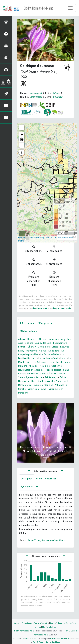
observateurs (28, 331)
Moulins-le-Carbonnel (51, 366)
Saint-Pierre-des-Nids (49, 381)
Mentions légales (49, 627)
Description (27, 478)
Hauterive (32, 350)
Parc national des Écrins (60, 638)
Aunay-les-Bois (43, 343)
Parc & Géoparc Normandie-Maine (35, 623)
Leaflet (21, 238)
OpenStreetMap (37, 238)
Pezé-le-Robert (53, 370)
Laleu (63, 358)
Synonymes (27, 486)
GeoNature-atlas (29, 638)
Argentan (66, 339)
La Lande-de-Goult (48, 358)
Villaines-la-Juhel (37, 389)
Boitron (22, 347)
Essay (21, 350)
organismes (46, 323)
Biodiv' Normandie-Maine (38, 8)
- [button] (22, 145)
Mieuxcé (33, 366)
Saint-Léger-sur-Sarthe (30, 377)
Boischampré (60, 343)
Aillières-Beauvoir (27, 339)
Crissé (55, 347)
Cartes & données (57, 623)
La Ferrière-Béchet (50, 354)
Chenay (32, 347)
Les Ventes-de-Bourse (60, 362)
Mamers (22, 366)
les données (40, 308)
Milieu (39, 478)
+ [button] (22, 135)
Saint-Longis (51, 377)
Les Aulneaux (39, 362)
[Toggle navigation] (70, 8)
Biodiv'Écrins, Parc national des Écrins (46, 540)
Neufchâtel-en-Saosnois (31, 370)
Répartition (51, 478)
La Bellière (54, 350)
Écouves (64, 347)
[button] (22, 140)
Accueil (17, 623)
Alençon (43, 339)
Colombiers (44, 347)
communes (28, 323)
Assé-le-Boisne (26, 343)
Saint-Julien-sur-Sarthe (53, 373)
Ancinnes (54, 339)
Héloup (43, 350)
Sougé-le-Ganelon (44, 385)
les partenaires (62, 308)
